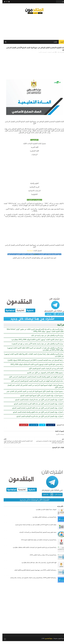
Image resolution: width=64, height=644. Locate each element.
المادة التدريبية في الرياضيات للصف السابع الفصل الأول (43, 371)
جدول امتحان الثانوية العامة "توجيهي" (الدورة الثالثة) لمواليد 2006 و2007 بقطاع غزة (35, 342)
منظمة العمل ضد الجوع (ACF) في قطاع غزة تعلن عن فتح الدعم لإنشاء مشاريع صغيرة (33, 528)
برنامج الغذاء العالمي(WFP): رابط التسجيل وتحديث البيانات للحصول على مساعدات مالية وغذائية (31, 581)
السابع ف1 (47, 55)
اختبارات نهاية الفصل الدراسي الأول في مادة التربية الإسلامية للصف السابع (37, 419)
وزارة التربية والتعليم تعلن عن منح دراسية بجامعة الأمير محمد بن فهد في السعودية (35, 347)
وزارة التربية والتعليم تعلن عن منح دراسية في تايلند (45, 338)
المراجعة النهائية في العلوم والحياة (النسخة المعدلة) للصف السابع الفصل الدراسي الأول (33, 380)
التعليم (51, 55)
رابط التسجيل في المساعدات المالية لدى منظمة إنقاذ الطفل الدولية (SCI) (36, 543)
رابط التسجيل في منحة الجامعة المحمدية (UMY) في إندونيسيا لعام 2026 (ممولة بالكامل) (33, 363)
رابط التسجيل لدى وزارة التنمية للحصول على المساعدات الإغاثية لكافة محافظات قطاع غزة (32, 550)
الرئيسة (59, 43)
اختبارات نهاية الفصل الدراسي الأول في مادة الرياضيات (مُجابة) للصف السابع (37, 403)
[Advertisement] (32, 27)
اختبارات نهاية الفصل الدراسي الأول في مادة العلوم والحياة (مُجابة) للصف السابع (35, 415)
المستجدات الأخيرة (40, 55)
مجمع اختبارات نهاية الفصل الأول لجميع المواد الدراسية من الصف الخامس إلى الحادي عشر (32, 394)
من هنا (34, 257)
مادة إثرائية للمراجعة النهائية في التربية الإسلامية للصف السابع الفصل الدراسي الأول (34, 384)
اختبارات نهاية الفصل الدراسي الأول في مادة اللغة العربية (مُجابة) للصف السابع (36, 407)
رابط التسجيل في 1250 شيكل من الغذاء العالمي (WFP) (41, 558)
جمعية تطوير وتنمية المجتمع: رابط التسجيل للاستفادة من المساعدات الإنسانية (35, 535)
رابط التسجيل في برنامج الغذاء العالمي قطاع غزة (42, 520)
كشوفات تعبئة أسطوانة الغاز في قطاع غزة (44, 512)
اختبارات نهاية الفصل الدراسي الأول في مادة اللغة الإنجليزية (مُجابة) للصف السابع (35, 411)
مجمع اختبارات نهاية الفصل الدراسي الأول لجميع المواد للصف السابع (39, 398)
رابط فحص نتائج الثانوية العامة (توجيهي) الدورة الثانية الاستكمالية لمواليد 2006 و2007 (34, 367)
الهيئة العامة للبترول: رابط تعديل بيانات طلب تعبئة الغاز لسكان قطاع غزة (37, 565)
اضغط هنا (28, 253)
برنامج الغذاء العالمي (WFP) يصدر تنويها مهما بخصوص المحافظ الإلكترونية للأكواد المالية (33, 573)
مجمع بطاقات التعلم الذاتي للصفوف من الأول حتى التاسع (43, 376)
